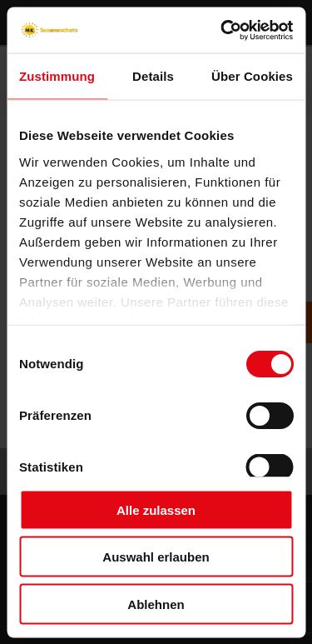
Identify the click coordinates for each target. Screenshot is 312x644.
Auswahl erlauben (156, 557)
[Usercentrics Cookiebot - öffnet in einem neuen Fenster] (222, 30)
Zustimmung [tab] (57, 76)
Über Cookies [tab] (252, 76)
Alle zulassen (156, 509)
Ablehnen (156, 604)
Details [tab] (153, 76)
